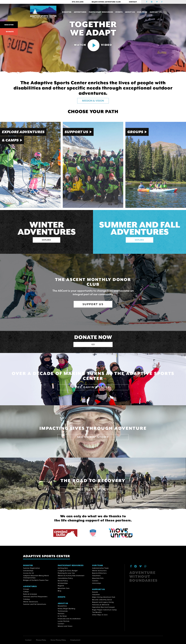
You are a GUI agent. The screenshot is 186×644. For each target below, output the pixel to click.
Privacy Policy (41, 640)
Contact (133, 2)
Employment (75, 640)
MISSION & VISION (93, 101)
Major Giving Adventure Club (106, 2)
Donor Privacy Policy (58, 640)
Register (9, 25)
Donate (10, 32)
